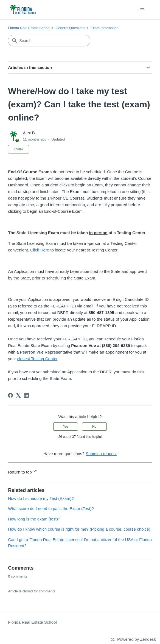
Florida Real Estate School (29, 28)
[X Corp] (18, 395)
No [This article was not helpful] (94, 427)
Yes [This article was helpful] (66, 427)
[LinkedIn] (26, 395)
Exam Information (105, 28)
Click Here (40, 250)
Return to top (23, 471)
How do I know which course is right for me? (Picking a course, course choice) (79, 529)
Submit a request (101, 454)
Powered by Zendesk (137, 639)
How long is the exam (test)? (34, 519)
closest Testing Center (37, 359)
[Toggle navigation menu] (142, 10)
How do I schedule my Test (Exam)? (41, 498)
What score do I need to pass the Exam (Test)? (51, 509)
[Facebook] (10, 395)
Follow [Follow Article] (19, 149)
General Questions (70, 28)
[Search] (49, 41)
